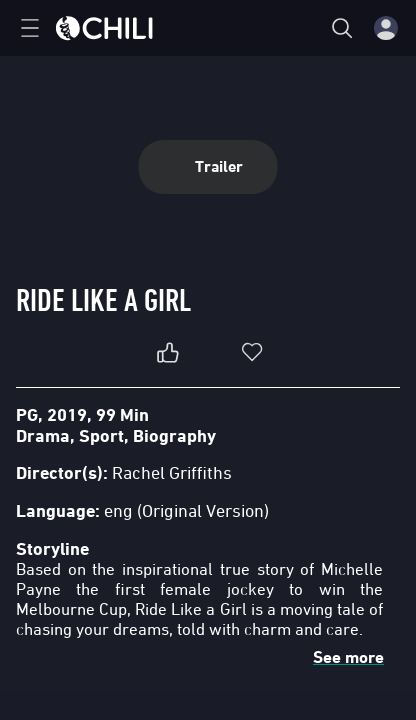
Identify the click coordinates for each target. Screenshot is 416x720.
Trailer (208, 166)
